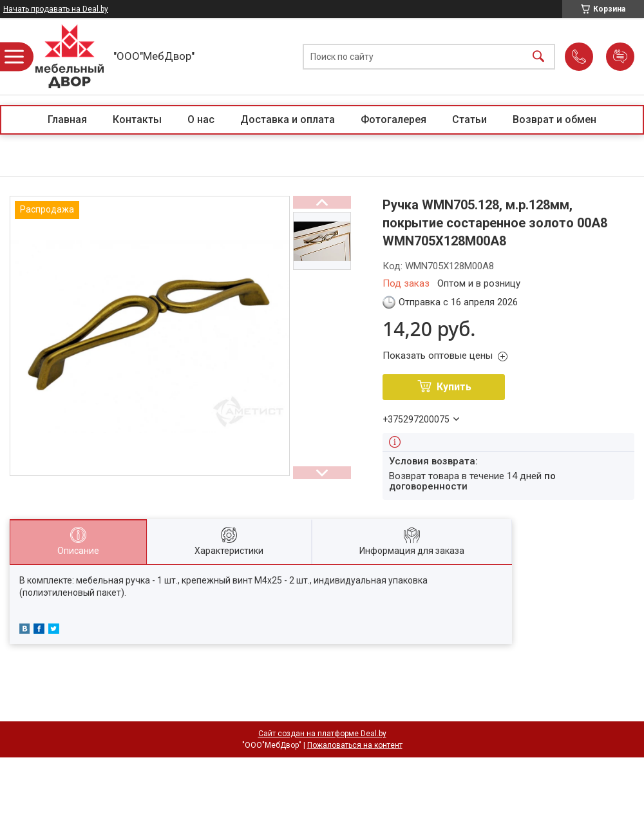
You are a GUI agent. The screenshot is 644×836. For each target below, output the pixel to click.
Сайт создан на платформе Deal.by (322, 734)
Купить (454, 387)
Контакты (137, 119)
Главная (67, 119)
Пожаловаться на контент (355, 745)
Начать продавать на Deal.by (56, 9)
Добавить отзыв (620, 57)
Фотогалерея (393, 119)
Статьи (469, 119)
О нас (201, 119)
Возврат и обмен (554, 119)
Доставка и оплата (288, 119)
